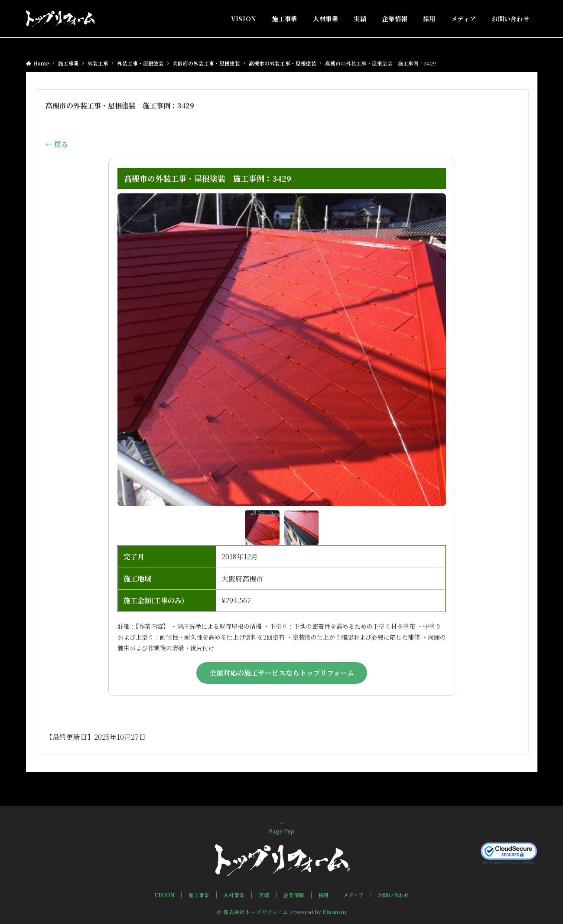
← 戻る (57, 144)
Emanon (334, 912)
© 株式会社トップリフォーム (253, 912)
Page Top (282, 827)
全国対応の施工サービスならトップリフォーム (282, 673)
